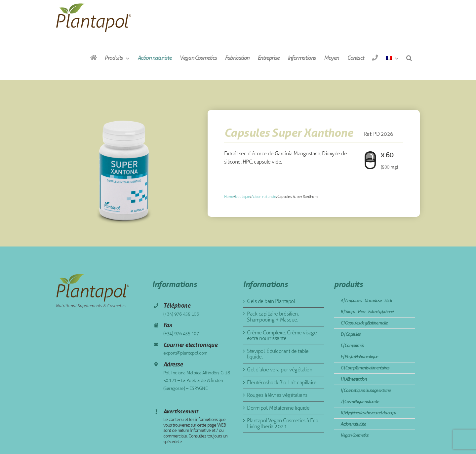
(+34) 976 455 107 (181, 334)
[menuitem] (392, 58)
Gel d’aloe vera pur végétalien (279, 370)
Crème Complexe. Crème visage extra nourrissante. (282, 336)
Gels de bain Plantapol (271, 301)
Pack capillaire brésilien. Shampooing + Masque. (273, 317)
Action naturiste (264, 197)
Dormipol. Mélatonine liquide (278, 408)
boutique (242, 197)
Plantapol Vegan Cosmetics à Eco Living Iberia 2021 (283, 423)
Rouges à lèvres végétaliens (277, 395)
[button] (409, 58)
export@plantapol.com (185, 353)
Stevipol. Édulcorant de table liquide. (278, 354)
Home (229, 197)
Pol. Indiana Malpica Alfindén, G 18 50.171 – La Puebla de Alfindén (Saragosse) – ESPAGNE (197, 381)
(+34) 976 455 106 (181, 314)
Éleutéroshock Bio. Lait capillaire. (282, 382)
